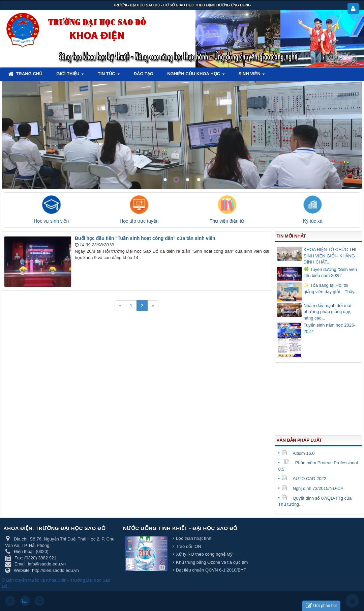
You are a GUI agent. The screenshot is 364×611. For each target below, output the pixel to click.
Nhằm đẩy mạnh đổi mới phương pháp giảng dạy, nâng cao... (328, 312)
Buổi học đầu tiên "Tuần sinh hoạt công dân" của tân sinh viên (145, 238)
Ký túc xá (313, 221)
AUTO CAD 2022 (304, 479)
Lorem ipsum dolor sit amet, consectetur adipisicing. (279, 98)
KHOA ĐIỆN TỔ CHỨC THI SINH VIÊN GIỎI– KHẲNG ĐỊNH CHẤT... (330, 256)
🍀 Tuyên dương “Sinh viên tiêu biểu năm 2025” (330, 273)
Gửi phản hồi (321, 606)
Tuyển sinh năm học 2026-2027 (330, 328)
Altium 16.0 (298, 453)
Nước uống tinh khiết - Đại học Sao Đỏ (180, 528)
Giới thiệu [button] (70, 76)
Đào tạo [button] (144, 74)
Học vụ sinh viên (51, 221)
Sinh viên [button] (252, 76)
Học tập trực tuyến (139, 221)
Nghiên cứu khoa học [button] (196, 76)
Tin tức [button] (109, 76)
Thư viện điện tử (227, 221)
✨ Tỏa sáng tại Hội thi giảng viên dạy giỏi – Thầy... (331, 288)
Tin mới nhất (291, 236)
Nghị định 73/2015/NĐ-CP (313, 488)
